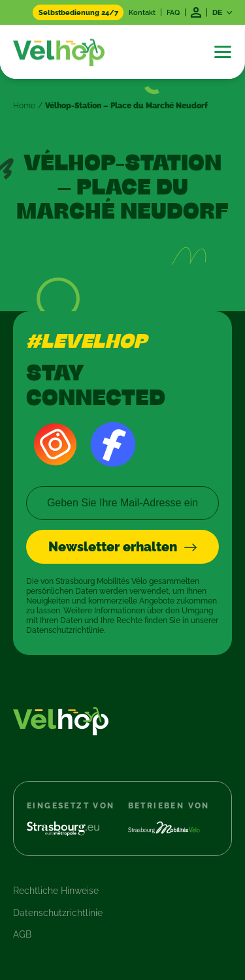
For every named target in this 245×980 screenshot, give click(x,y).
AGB (22, 934)
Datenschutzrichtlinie (58, 913)
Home (24, 106)
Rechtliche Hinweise (56, 891)
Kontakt (142, 12)
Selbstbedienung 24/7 (78, 12)
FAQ (173, 12)
